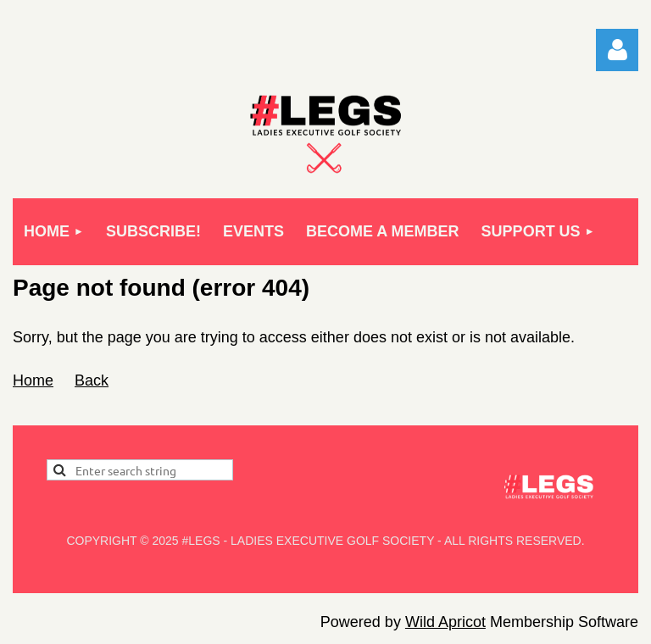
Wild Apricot (445, 622)
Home (33, 380)
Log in (617, 50)
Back (92, 380)
